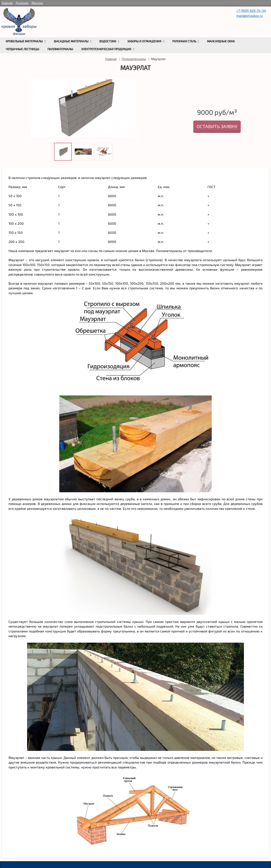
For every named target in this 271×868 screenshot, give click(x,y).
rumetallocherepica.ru (19, 22)
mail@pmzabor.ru (250, 16)
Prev (35, 113)
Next (132, 113)
